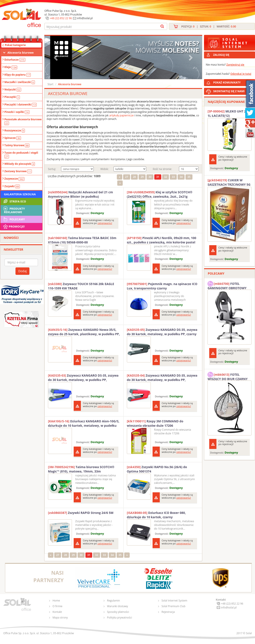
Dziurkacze (15, 60)
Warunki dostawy (117, 606)
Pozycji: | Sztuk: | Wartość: (209, 26)
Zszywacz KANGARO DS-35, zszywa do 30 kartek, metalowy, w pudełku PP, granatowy (83, 378)
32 (166, 177)
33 (173, 177)
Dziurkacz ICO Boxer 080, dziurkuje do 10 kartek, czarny (156, 515)
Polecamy (14, 219)
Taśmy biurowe (17, 145)
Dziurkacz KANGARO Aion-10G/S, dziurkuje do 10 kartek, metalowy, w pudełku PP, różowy (84, 423)
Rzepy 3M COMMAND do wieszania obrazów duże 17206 (155, 423)
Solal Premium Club (173, 606)
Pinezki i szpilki (17, 112)
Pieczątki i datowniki (20, 105)
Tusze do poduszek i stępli (21, 155)
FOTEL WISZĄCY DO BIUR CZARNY (228, 376)
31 (158, 177)
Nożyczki (13, 90)
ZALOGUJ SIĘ (221, 55)
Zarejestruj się (235, 65)
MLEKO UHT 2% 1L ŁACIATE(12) (228, 113)
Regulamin (113, 601)
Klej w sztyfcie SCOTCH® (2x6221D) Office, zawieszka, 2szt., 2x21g (160, 194)
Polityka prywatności (119, 618)
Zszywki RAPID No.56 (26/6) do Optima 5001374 (157, 469)
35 (189, 177)
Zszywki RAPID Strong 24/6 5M (81, 513)
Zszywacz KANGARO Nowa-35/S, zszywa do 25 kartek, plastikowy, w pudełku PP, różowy (84, 332)
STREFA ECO (14, 201)
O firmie (57, 606)
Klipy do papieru (18, 75)
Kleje (11, 67)
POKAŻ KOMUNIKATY (233, 82)
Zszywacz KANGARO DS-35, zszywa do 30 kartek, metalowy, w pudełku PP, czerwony (162, 378)
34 (181, 177)
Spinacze (13, 138)
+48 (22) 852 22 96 (61, 18)
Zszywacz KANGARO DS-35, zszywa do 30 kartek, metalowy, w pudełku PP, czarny (162, 332)
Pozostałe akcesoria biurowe (23, 121)
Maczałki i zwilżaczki (20, 82)
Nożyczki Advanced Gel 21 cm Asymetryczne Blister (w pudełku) (80, 194)
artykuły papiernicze (121, 115)
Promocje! (14, 226)
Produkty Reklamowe (14, 210)
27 (127, 177)
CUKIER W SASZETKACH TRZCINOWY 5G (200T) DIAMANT (229, 182)
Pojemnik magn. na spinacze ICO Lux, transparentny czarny (162, 286)
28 (134, 177)
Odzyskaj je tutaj (241, 74)
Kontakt (57, 612)
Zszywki (12, 186)
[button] (56, 57)
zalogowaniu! (105, 223)
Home (56, 601)
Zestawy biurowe (18, 171)
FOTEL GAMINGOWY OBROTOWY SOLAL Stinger (227, 285)
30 (150, 177)
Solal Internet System (174, 601)
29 (142, 177)
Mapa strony (60, 618)
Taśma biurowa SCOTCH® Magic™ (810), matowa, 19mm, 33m (81, 469)
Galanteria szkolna (20, 194)
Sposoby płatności (118, 612)
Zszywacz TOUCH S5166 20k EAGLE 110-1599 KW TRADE (81, 286)
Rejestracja (168, 612)
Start (50, 84)
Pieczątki (12, 97)
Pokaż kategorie (15, 45)
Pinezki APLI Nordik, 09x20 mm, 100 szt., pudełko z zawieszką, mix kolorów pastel (162, 240)
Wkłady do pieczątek (20, 164)
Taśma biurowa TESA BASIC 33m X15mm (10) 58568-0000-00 (82, 240)
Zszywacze (14, 179)
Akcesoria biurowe (21, 53)
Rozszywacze (15, 131)
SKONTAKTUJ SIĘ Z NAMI (229, 91)
